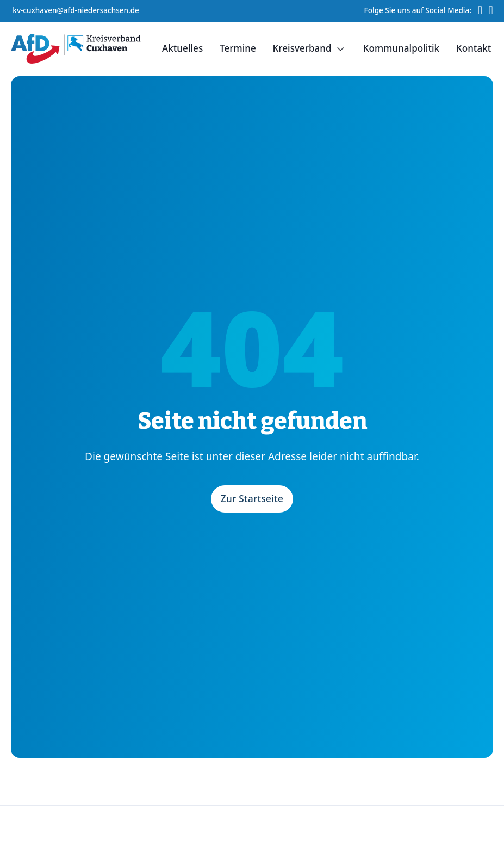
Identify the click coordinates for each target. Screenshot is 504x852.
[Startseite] (76, 49)
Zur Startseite (252, 499)
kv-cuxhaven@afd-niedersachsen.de (76, 10)
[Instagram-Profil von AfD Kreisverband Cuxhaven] (491, 11)
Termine (238, 48)
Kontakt (474, 48)
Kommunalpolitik (401, 48)
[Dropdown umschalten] (341, 49)
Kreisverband (302, 48)
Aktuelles (182, 48)
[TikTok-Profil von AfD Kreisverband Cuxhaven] (480, 11)
